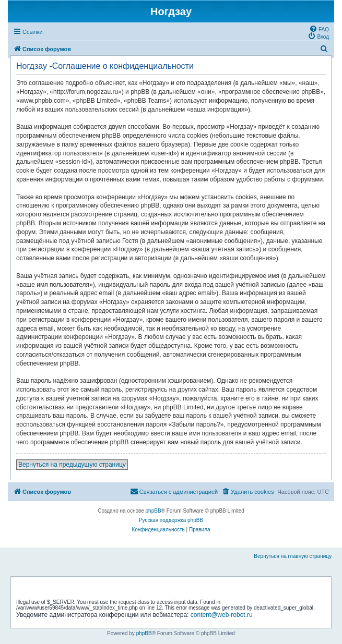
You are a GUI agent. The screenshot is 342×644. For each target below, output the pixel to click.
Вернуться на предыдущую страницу (72, 465)
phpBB (154, 511)
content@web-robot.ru (222, 615)
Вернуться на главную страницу (293, 556)
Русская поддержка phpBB (171, 520)
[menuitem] (319, 29)
